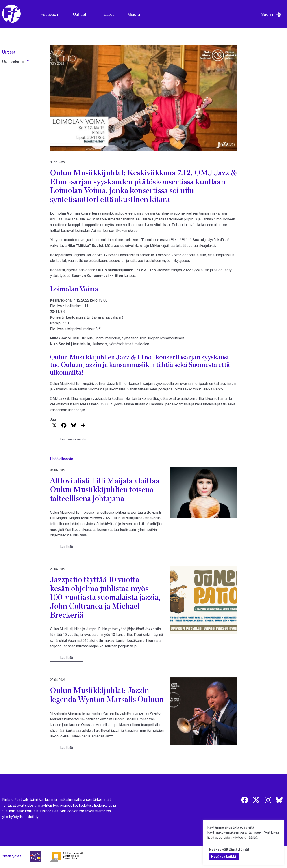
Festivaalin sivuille (73, 439)
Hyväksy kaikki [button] (224, 856)
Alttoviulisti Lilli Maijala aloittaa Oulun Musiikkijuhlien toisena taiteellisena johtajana (105, 489)
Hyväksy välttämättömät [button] (228, 849)
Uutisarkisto (13, 62)
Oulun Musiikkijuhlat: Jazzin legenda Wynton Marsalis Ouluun (107, 695)
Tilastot (107, 14)
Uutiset (80, 14)
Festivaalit (50, 14)
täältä (252, 837)
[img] (245, 800)
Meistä (134, 14)
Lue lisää (67, 547)
